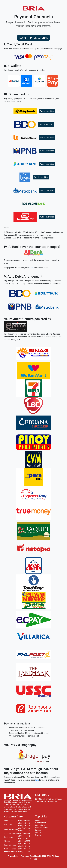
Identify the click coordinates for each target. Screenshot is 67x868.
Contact (38, 833)
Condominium (40, 825)
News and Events (41, 828)
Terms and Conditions (30, 856)
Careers (38, 830)
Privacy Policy (14, 856)
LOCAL (23, 38)
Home (37, 820)
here (31, 268)
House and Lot (41, 823)
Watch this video (47, 111)
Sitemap (38, 835)
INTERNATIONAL (39, 38)
